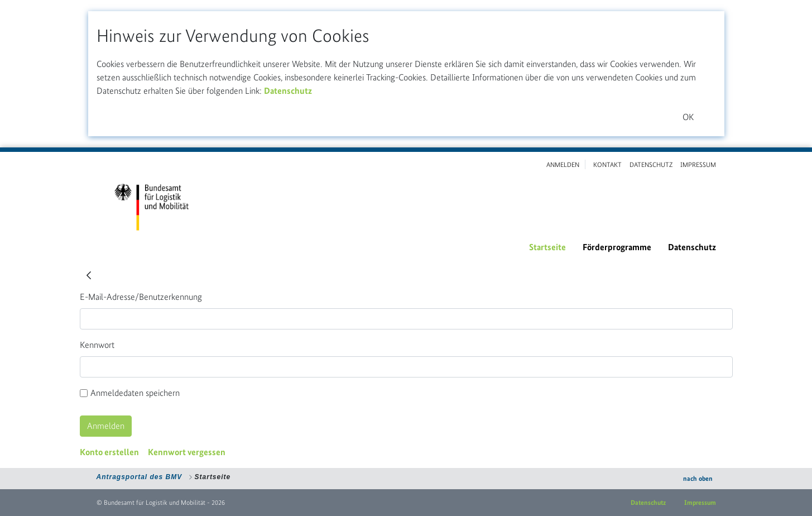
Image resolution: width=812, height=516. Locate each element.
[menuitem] (547, 247)
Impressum (700, 503)
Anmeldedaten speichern (130, 393)
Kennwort (97, 345)
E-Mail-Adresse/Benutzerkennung (141, 297)
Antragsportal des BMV (140, 477)
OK (688, 117)
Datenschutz (288, 91)
